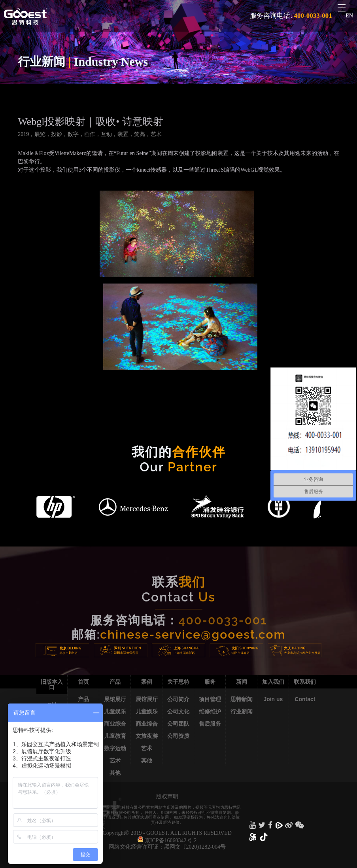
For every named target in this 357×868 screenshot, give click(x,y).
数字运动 (115, 748)
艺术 (115, 760)
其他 (115, 773)
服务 (210, 682)
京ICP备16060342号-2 (171, 841)
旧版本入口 (52, 685)
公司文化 (178, 711)
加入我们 (273, 682)
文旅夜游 (147, 736)
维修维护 (210, 711)
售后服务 (210, 724)
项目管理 (210, 699)
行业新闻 (242, 711)
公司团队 (178, 724)
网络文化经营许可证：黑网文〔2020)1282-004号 (167, 847)
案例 (147, 682)
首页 (83, 682)
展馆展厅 (115, 699)
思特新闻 (242, 699)
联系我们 (305, 682)
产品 (83, 699)
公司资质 (178, 736)
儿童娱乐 (115, 711)
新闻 (242, 682)
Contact (305, 699)
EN (349, 16)
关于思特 (178, 682)
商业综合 (115, 724)
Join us (273, 699)
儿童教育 (115, 736)
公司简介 (178, 699)
